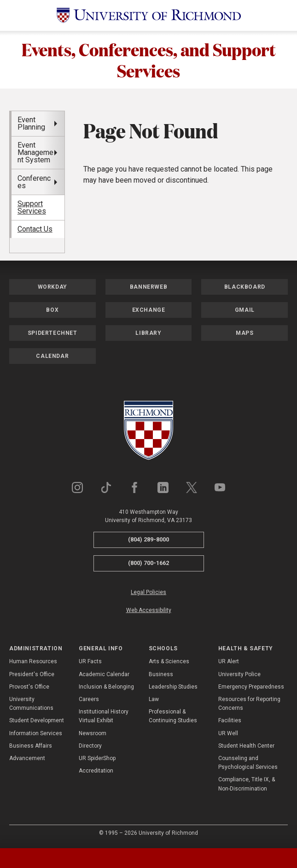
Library (148, 335)
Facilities (230, 722)
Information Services (36, 735)
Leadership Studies (173, 689)
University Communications (31, 705)
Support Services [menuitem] (32, 209)
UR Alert (229, 663)
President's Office (32, 676)
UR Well (228, 735)
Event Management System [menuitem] (35, 154)
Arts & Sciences (169, 663)
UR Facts (90, 663)
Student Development (37, 722)
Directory (90, 747)
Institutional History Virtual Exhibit (104, 718)
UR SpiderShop (97, 760)
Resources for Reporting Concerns (249, 705)
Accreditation (96, 773)
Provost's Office (29, 689)
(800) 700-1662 (148, 565)
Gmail (245, 312)
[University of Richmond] (149, 15)
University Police (239, 676)
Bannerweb (148, 289)
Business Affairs (31, 747)
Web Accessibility (149, 612)
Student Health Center (246, 747)
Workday (52, 289)
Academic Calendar (104, 676)
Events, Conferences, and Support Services (149, 60)
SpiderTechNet (52, 335)
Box (52, 312)
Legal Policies (148, 594)
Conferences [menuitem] (34, 183)
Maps (245, 335)
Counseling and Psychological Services (248, 764)
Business (161, 676)
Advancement (27, 760)
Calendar (52, 358)
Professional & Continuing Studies (173, 718)
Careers (89, 701)
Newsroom (93, 735)
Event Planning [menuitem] (31, 125)
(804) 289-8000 (148, 541)
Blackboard (245, 289)
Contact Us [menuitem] (35, 231)
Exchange (149, 312)
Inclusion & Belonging (106, 689)
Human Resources (33, 663)
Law (154, 701)
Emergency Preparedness (251, 689)
